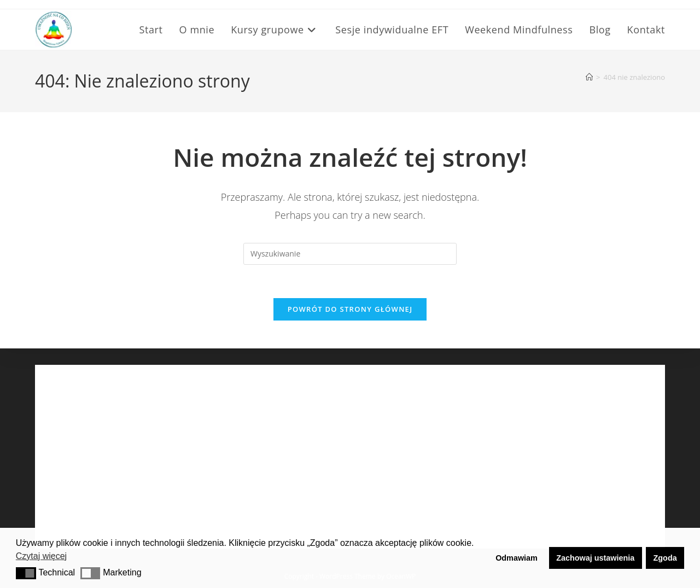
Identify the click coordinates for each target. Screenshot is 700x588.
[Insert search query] (350, 254)
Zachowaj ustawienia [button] (595, 558)
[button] (26, 573)
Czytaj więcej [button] (41, 556)
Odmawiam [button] (517, 558)
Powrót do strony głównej (350, 309)
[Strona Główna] (589, 77)
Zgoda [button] (665, 558)
